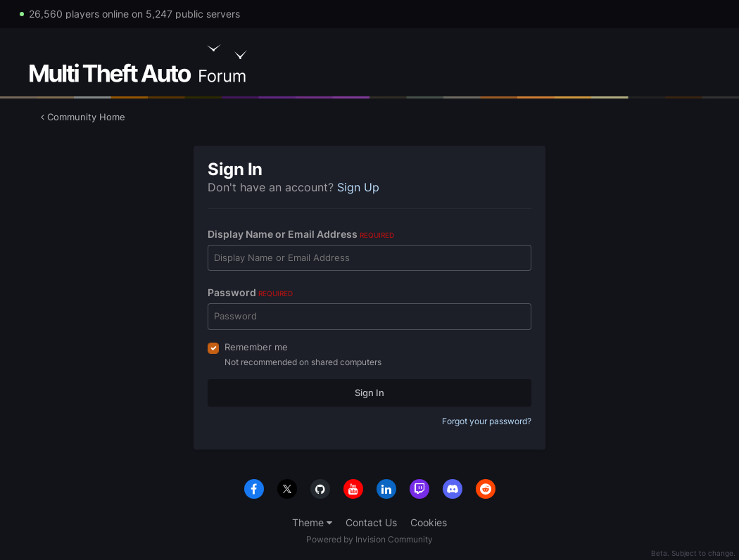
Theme (312, 522)
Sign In (369, 393)
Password (250, 292)
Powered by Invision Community (369, 539)
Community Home (83, 117)
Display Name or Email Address (301, 234)
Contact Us (371, 522)
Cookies (429, 522)
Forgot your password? (487, 421)
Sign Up (358, 187)
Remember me (256, 347)
